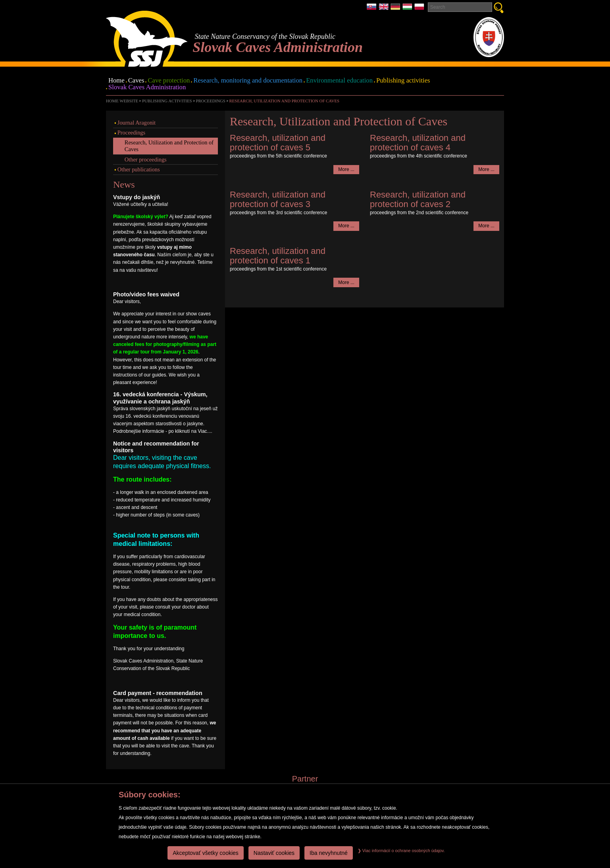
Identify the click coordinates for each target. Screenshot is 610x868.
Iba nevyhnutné (329, 853)
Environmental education (339, 81)
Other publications (139, 169)
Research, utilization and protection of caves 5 (278, 143)
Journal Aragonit (137, 123)
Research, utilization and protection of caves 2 (418, 199)
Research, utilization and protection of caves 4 (418, 143)
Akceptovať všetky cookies (206, 853)
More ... (346, 169)
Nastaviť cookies (274, 853)
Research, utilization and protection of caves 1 (278, 256)
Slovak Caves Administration (147, 87)
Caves (136, 81)
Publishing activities (403, 81)
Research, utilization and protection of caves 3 (278, 199)
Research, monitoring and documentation (248, 81)
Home (116, 81)
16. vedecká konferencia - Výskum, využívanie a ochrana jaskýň (160, 398)
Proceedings (210, 101)
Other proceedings (146, 159)
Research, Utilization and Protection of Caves (285, 101)
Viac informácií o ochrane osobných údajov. (401, 851)
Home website (122, 101)
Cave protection (169, 81)
